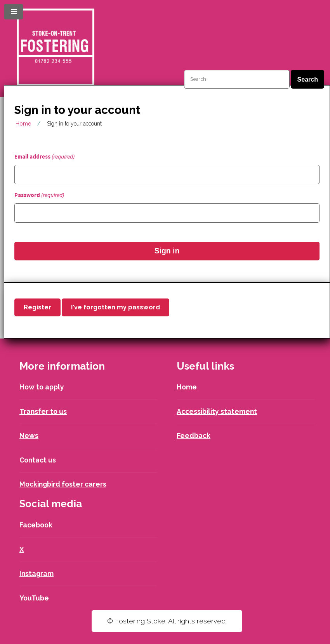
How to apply (42, 387)
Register (37, 307)
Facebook (36, 525)
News (29, 435)
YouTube (34, 598)
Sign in (167, 251)
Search (307, 79)
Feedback (194, 435)
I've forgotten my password (115, 307)
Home (23, 124)
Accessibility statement (217, 411)
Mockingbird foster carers (63, 484)
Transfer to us (43, 411)
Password (39, 195)
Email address (44, 157)
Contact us (38, 460)
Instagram (36, 573)
